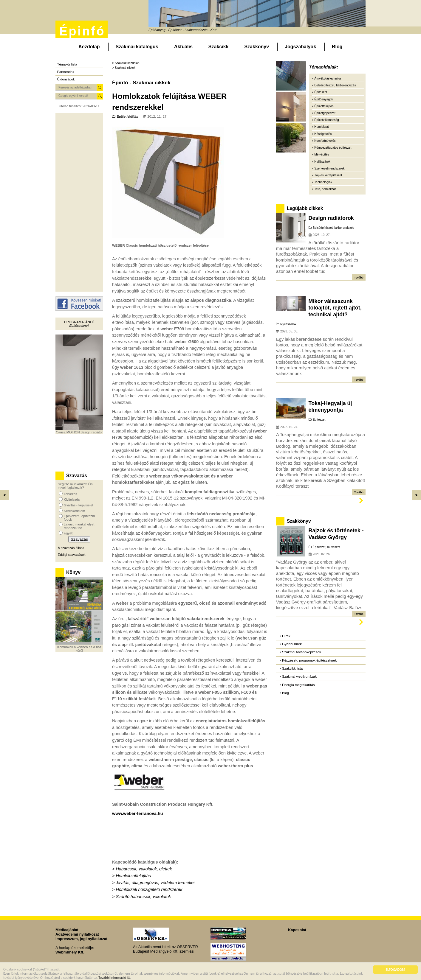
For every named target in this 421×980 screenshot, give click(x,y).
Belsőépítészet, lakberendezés (335, 85)
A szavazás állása (71, 548)
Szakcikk (219, 47)
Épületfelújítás (128, 116)
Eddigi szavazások (72, 555)
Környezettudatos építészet (333, 148)
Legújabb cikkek (305, 208)
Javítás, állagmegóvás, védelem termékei (155, 883)
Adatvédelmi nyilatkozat (77, 934)
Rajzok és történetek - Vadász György (336, 534)
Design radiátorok (331, 218)
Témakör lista (67, 64)
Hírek (286, 636)
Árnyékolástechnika (328, 78)
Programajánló (79, 322)
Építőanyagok (324, 99)
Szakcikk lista (292, 668)
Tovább (359, 278)
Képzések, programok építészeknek (309, 660)
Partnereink (66, 72)
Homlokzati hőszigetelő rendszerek (149, 889)
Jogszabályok (300, 47)
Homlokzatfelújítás (133, 876)
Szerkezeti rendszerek (329, 168)
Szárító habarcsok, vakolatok (143, 897)
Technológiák (323, 182)
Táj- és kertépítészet (328, 175)
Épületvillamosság (327, 120)
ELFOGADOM (395, 970)
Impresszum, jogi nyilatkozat (81, 939)
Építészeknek (79, 326)
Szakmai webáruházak (299, 676)
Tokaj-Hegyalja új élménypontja (330, 407)
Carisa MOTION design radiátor (79, 432)
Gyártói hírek (292, 644)
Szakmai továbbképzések (302, 652)
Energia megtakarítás (298, 685)
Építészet (321, 92)
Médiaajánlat (67, 930)
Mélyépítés (322, 154)
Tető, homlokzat (325, 189)
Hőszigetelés (323, 134)
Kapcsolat (297, 930)
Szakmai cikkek (125, 68)
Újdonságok (66, 79)
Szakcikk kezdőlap (127, 63)
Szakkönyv (257, 47)
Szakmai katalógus (137, 47)
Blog (337, 47)
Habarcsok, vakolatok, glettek (144, 869)
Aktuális (183, 47)
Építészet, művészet (326, 547)
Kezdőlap (89, 47)
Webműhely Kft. (70, 952)
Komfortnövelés (325, 141)
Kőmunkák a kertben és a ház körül (79, 649)
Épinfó (82, 31)
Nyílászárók (322, 162)
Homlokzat (321, 127)
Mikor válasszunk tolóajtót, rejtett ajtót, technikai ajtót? (335, 308)
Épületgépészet (325, 113)
